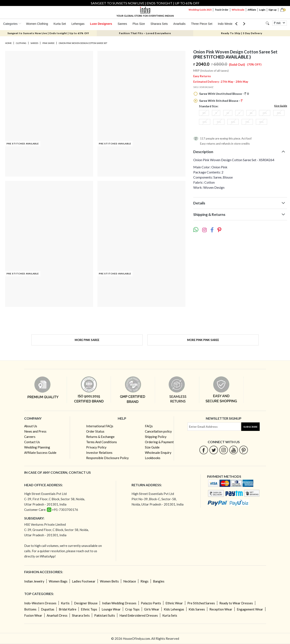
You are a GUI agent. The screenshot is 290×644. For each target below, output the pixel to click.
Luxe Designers (101, 24)
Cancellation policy (158, 431)
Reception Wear (221, 609)
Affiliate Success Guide (40, 453)
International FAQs (100, 426)
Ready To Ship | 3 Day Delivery (242, 33)
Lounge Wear (111, 609)
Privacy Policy (96, 447)
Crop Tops (132, 609)
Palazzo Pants (151, 603)
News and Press (35, 431)
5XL (219, 122)
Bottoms (30, 609)
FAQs (149, 426)
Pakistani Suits (105, 615)
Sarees (122, 24)
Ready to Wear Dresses (236, 603)
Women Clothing (37, 24)
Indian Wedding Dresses (119, 603)
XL (251, 113)
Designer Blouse (86, 603)
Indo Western (227, 24)
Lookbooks (153, 458)
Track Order (222, 10)
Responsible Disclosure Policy (107, 458)
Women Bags (58, 581)
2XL (265, 113)
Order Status (95, 431)
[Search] (267, 23)
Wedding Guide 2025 (200, 10)
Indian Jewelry (34, 581)
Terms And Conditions (102, 442)
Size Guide (281, 106)
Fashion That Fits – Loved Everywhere (145, 33)
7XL (247, 122)
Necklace (130, 581)
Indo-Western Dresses (40, 603)
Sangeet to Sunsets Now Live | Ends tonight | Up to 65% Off (48, 33)
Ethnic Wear (174, 603)
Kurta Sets (170, 615)
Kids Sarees (197, 609)
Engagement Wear (250, 609)
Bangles (159, 581)
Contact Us (32, 442)
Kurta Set (60, 24)
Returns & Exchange (100, 437)
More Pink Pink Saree (203, 340)
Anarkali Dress (57, 615)
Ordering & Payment (159, 442)
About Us (31, 426)
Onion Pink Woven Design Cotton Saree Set (83, 43)
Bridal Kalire (68, 609)
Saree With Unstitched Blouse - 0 (224, 94)
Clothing (21, 43)
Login (262, 10)
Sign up (273, 10)
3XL (279, 113)
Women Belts (109, 581)
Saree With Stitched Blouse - (221, 101)
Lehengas (78, 24)
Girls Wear (152, 609)
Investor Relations (99, 453)
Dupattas (48, 609)
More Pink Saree (87, 340)
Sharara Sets (159, 24)
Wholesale (238, 10)
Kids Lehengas (174, 609)
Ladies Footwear (84, 581)
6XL (233, 122)
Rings (144, 581)
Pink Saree (48, 43)
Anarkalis (179, 24)
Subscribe (250, 427)
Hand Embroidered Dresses (139, 615)
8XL (261, 122)
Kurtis (65, 603)
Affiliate (252, 10)
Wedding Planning (37, 447)
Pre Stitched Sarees (201, 603)
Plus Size (139, 24)
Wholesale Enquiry (158, 453)
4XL (205, 122)
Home (8, 43)
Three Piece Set (202, 24)
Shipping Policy (156, 437)
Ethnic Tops (89, 609)
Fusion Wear (33, 615)
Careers (30, 437)
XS (204, 113)
